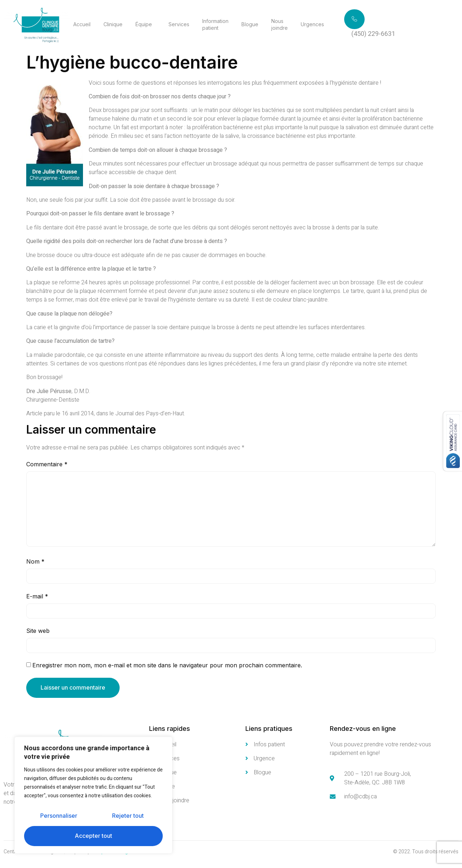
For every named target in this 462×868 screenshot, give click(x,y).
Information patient (215, 24)
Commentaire (47, 464)
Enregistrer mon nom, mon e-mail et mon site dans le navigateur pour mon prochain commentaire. (167, 666)
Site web (38, 631)
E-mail (37, 596)
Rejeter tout (128, 816)
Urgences (312, 24)
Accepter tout (93, 836)
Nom (35, 562)
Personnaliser (59, 816)
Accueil (82, 24)
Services (179, 24)
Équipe (144, 24)
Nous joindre (279, 24)
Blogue (250, 24)
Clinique (113, 24)
